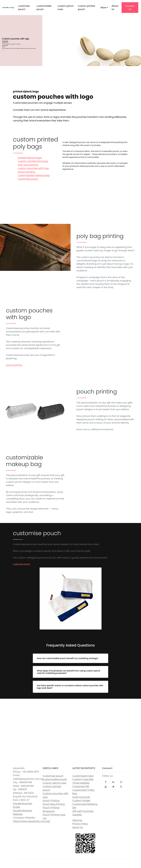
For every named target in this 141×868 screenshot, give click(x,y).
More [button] (103, 8)
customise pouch (24, 8)
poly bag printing (28, 165)
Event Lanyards (81, 797)
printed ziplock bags (30, 158)
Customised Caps (83, 776)
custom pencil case (65, 8)
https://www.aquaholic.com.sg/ (32, 821)
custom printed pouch (86, 8)
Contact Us (130, 8)
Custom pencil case (54, 783)
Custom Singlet (81, 801)
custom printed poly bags (33, 161)
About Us (115, 8)
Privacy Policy (80, 824)
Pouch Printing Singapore (51, 809)
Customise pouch (53, 776)
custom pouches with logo (33, 168)
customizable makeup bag (34, 175)
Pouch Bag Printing (54, 804)
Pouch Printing (51, 801)
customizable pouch (44, 8)
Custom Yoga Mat (83, 779)
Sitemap (77, 820)
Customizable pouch (55, 779)
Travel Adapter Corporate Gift (81, 785)
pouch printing (27, 172)
